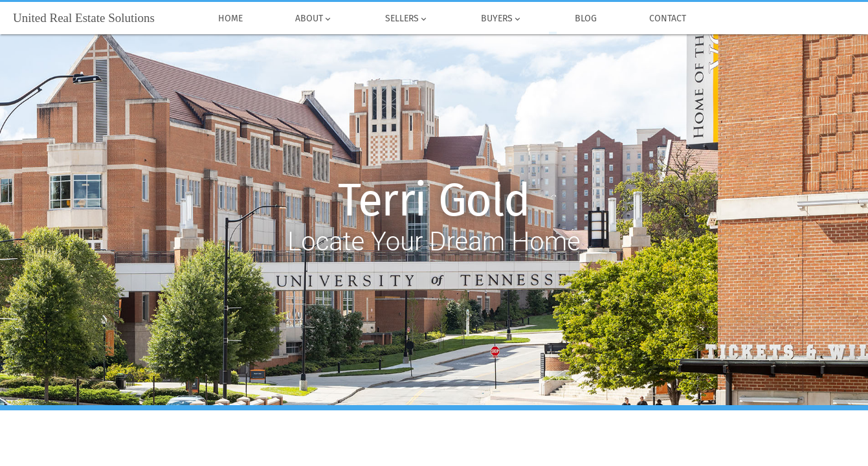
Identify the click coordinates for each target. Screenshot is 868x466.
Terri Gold (434, 201)
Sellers (406, 19)
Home (230, 19)
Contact (668, 19)
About (314, 19)
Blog (586, 19)
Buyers (501, 19)
